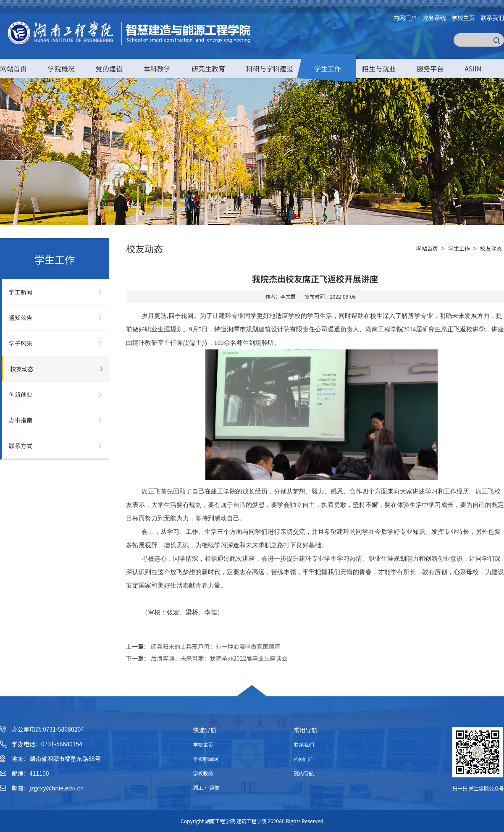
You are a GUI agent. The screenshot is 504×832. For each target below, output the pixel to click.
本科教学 (157, 68)
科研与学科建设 (270, 68)
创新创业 (21, 394)
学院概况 (61, 68)
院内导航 (304, 773)
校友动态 (22, 369)
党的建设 (109, 68)
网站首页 (13, 68)
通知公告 (21, 318)
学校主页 (463, 18)
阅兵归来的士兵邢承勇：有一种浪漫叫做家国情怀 (215, 646)
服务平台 (430, 68)
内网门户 (405, 18)
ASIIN (473, 68)
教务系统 (434, 18)
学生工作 (328, 68)
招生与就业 (379, 68)
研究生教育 (208, 68)
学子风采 (21, 343)
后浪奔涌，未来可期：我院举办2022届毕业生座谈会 (219, 658)
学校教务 (203, 773)
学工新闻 (21, 292)
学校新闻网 (206, 759)
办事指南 (21, 420)
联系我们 (492, 18)
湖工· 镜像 (206, 787)
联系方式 (21, 446)
